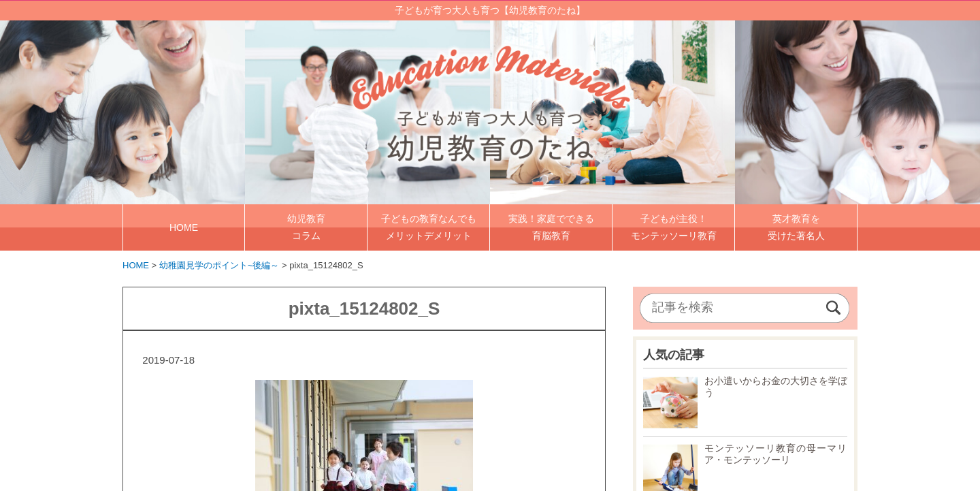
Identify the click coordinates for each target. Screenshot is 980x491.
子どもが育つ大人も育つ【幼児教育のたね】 (490, 10)
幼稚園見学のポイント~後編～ (219, 265)
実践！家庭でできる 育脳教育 (551, 227)
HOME (184, 227)
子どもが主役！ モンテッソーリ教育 (674, 227)
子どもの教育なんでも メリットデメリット (429, 227)
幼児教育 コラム (306, 227)
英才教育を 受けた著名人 (796, 227)
